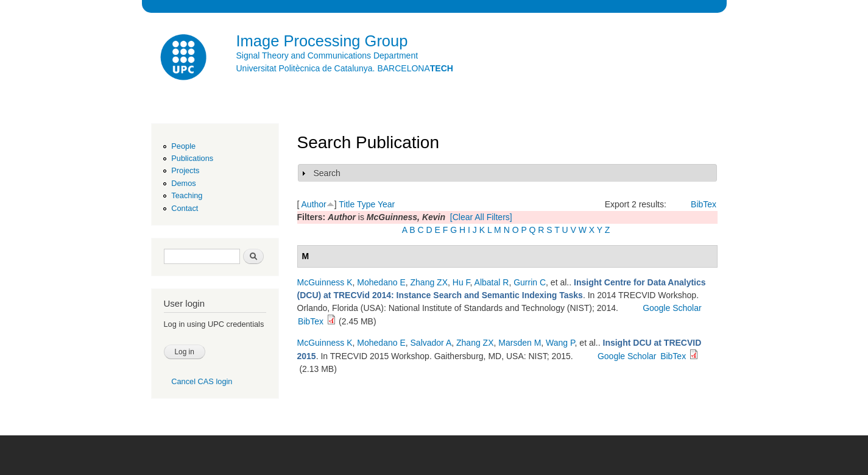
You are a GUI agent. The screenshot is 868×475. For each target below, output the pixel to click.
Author (314, 204)
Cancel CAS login (202, 381)
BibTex (704, 204)
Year (386, 204)
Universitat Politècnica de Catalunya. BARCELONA (345, 68)
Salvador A (431, 343)
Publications (192, 158)
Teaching (187, 195)
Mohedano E (381, 282)
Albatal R (492, 282)
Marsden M (520, 343)
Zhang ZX (429, 282)
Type (366, 204)
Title (347, 204)
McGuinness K (325, 282)
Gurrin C (530, 282)
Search (327, 173)
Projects (185, 170)
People (183, 146)
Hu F (461, 282)
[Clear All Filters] (481, 217)
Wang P (560, 343)
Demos (183, 183)
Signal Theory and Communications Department (327, 55)
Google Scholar (672, 308)
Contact (185, 208)
